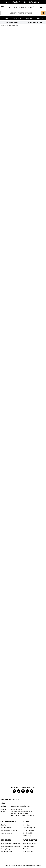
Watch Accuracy (28, 851)
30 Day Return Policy (29, 825)
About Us (3, 825)
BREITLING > (17, 18)
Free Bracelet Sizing (6, 851)
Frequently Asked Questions (9, 830)
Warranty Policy (5, 849)
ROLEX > (5, 18)
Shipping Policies (28, 833)
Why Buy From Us (6, 828)
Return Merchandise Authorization (11, 846)
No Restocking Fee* (29, 828)
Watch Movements (29, 849)
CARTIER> (40, 18)
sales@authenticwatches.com (20, 806)
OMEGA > (29, 18)
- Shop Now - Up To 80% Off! (23, 2)
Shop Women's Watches (35, 22)
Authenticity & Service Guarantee (10, 843)
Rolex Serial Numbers (29, 843)
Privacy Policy (27, 836)
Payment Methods (28, 830)
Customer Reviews (6, 833)
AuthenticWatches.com (22, 7)
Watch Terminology (29, 846)
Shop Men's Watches (11, 22)
